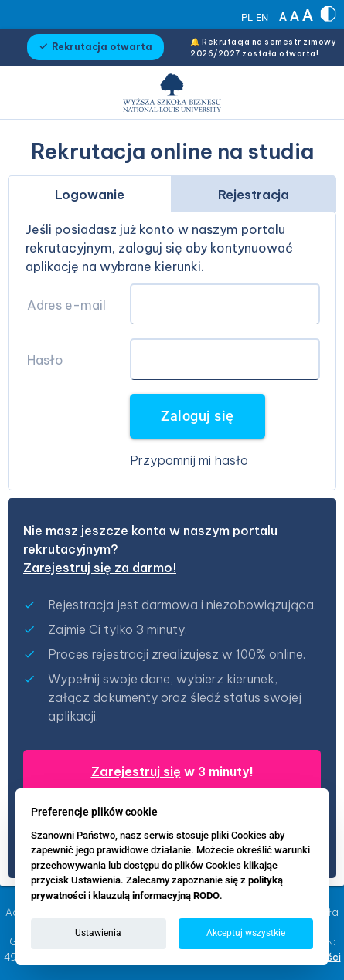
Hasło (45, 360)
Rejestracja (254, 195)
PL (247, 17)
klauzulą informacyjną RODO (156, 895)
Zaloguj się (198, 416)
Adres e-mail (66, 305)
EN (262, 17)
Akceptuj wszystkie (246, 933)
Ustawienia (98, 933)
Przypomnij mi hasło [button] (189, 460)
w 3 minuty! (172, 771)
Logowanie (90, 195)
